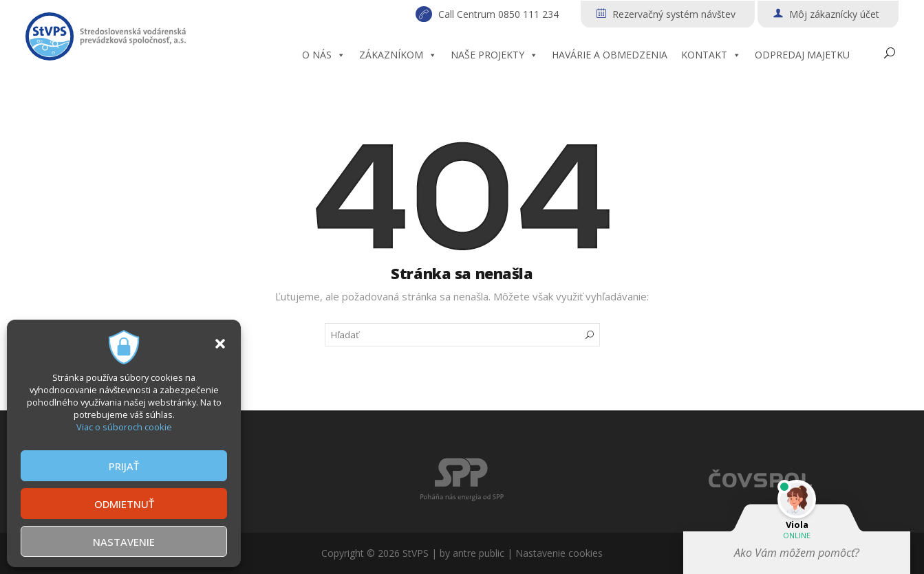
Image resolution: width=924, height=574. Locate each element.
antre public (479, 553)
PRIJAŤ (124, 466)
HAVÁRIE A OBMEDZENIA (610, 55)
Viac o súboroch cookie (124, 427)
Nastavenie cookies (559, 553)
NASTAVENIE (124, 542)
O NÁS (324, 55)
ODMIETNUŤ (124, 504)
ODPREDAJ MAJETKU (802, 55)
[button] (220, 344)
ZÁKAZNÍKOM (398, 55)
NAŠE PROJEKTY (494, 55)
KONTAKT (711, 55)
